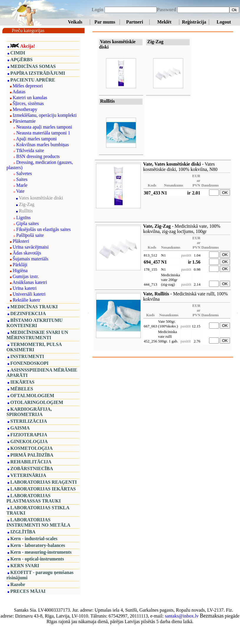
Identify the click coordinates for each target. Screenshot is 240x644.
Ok (234, 10)
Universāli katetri (29, 294)
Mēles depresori (28, 86)
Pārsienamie (24, 121)
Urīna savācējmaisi (31, 247)
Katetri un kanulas (30, 98)
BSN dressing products (38, 156)
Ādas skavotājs (27, 253)
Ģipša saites (28, 223)
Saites (22, 179)
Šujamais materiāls (30, 259)
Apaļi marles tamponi (36, 139)
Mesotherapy (25, 109)
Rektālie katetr (27, 300)
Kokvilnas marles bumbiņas (43, 145)
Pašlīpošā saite (30, 235)
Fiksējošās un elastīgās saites (43, 229)
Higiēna (20, 271)
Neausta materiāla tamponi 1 (43, 133)
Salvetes (24, 173)
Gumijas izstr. (26, 276)
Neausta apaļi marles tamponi (44, 127)
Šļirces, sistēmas (28, 103)
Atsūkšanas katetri (30, 282)
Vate (20, 191)
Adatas (19, 92)
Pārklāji (20, 265)
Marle (22, 185)
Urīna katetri (25, 288)
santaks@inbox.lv (182, 616)
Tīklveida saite (30, 150)
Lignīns (23, 218)
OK (225, 193)
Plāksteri (21, 241)
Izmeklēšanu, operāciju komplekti (45, 115)
